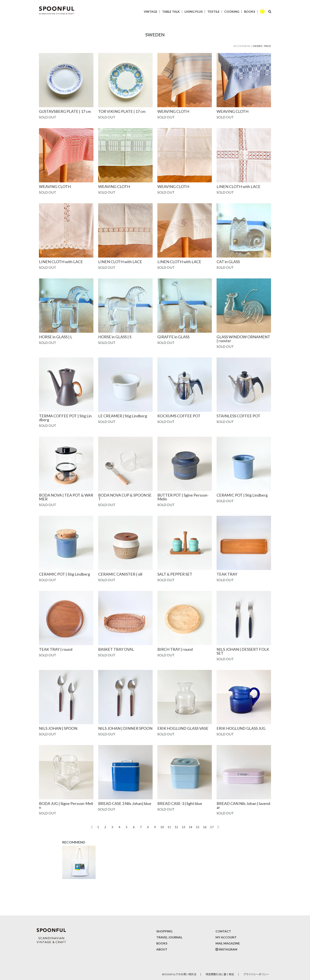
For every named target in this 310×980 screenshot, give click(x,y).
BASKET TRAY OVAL (116, 649)
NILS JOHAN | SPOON (58, 728)
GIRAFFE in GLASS (173, 337)
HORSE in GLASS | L (56, 337)
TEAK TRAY (227, 574)
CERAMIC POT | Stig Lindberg (242, 495)
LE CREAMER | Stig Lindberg (123, 416)
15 (198, 827)
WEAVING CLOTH (173, 111)
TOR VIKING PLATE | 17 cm (122, 111)
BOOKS (250, 12)
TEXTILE (213, 12)
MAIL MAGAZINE (228, 943)
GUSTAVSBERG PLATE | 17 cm (65, 111)
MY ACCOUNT (226, 937)
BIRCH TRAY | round (175, 649)
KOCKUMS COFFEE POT (179, 416)
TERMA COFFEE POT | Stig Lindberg (65, 418)
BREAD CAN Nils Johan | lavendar (243, 805)
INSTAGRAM (228, 949)
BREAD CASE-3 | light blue (180, 803)
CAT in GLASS (228, 262)
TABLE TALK (171, 12)
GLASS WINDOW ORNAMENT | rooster (243, 339)
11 (169, 827)
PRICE (268, 46)
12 (176, 827)
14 (191, 827)
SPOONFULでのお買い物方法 (179, 974)
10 (162, 827)
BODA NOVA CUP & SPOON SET (125, 497)
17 (212, 827)
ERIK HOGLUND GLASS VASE (183, 728)
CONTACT (223, 931)
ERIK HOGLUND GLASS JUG (241, 728)
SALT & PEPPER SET (175, 574)
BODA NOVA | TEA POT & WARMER (66, 497)
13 (183, 827)
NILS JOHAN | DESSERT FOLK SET (243, 651)
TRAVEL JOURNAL (169, 937)
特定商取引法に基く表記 (220, 974)
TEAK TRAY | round (56, 649)
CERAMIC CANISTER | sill (120, 574)
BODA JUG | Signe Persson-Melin (66, 805)
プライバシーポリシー (256, 974)
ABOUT (162, 949)
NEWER (257, 46)
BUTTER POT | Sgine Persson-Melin (183, 497)
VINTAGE (151, 12)
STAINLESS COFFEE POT (238, 416)
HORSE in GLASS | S (115, 337)
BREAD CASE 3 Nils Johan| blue (125, 803)
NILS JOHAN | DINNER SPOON (125, 728)
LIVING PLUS (194, 12)
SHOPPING (164, 931)
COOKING (232, 12)
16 (205, 827)
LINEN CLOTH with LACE (239, 186)
